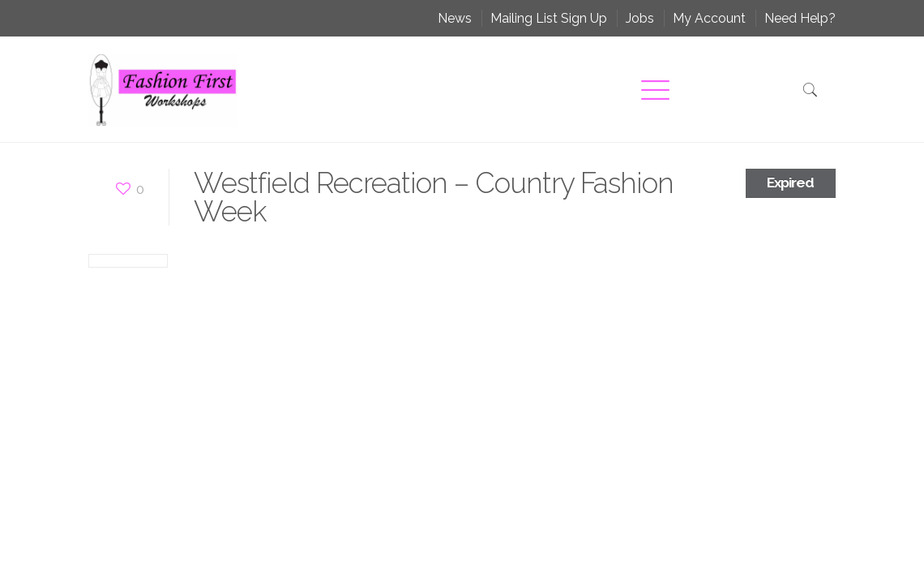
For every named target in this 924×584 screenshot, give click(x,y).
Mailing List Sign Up (549, 18)
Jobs (640, 18)
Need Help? (800, 18)
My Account (709, 18)
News (455, 18)
